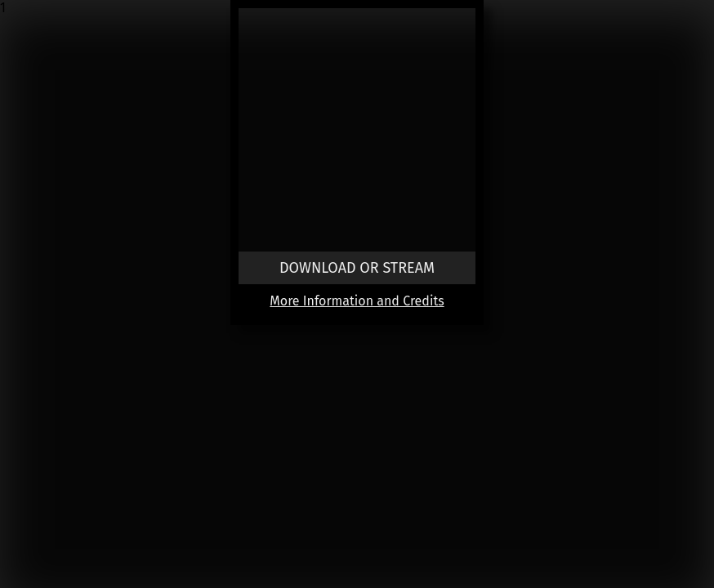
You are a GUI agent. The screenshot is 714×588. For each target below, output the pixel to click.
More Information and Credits (357, 301)
